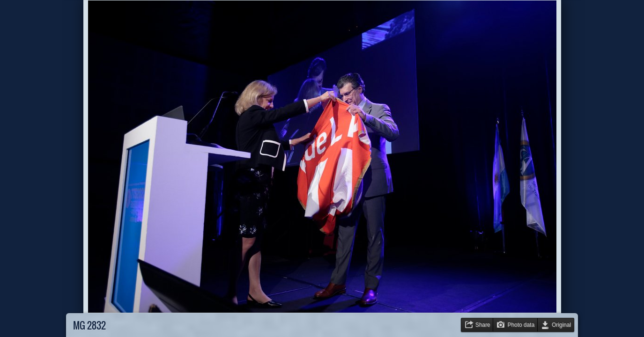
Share (483, 325)
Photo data (521, 325)
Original (561, 325)
